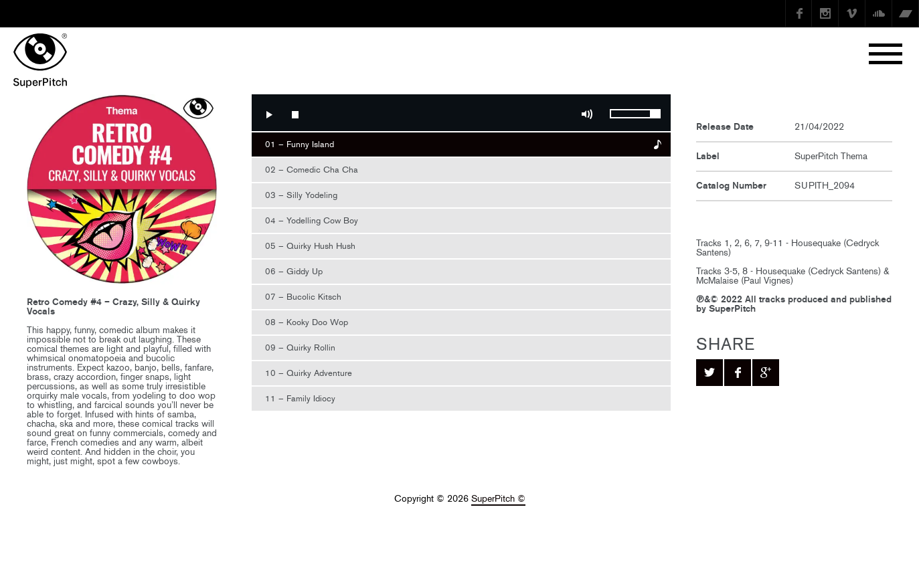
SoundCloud (879, 13)
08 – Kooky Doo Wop (307, 322)
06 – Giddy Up (294, 271)
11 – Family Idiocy (300, 398)
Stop (295, 114)
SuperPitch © (498, 499)
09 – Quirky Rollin (300, 348)
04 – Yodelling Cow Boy (312, 220)
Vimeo (852, 13)
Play (268, 114)
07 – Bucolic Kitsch (303, 297)
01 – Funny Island (300, 144)
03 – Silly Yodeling (301, 195)
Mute (587, 114)
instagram (825, 13)
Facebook (799, 13)
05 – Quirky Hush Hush (310, 246)
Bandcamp (906, 13)
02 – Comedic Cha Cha (312, 170)
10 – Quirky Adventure (309, 373)
